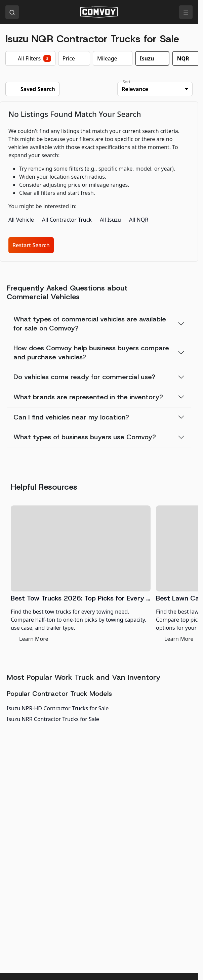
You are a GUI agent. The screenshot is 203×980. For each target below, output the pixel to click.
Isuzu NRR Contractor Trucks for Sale (53, 719)
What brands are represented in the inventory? (88, 397)
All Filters (30, 58)
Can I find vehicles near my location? (71, 417)
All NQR (139, 220)
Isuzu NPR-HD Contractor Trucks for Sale (58, 708)
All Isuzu (110, 220)
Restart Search (31, 245)
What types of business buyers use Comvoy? (85, 437)
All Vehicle (21, 220)
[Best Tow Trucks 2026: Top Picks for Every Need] (81, 574)
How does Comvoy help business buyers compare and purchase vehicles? (91, 352)
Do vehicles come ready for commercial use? (84, 377)
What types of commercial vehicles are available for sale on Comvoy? (90, 324)
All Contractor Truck (67, 220)
